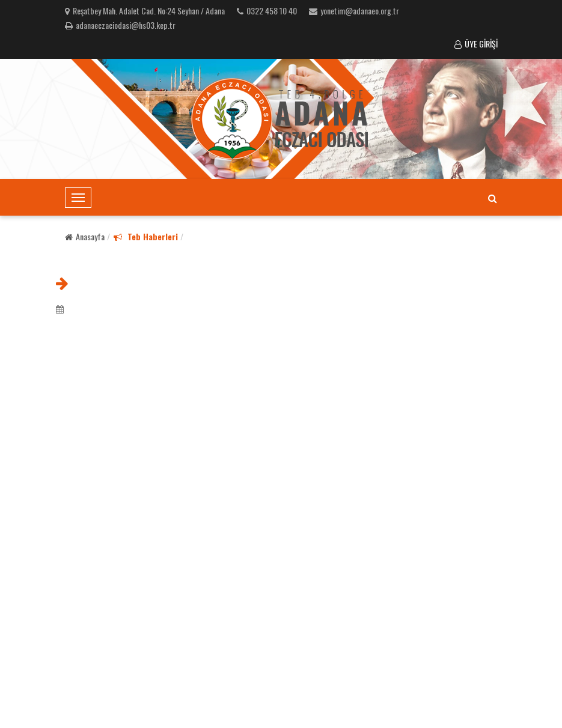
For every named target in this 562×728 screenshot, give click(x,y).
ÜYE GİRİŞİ (476, 44)
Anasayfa (85, 236)
